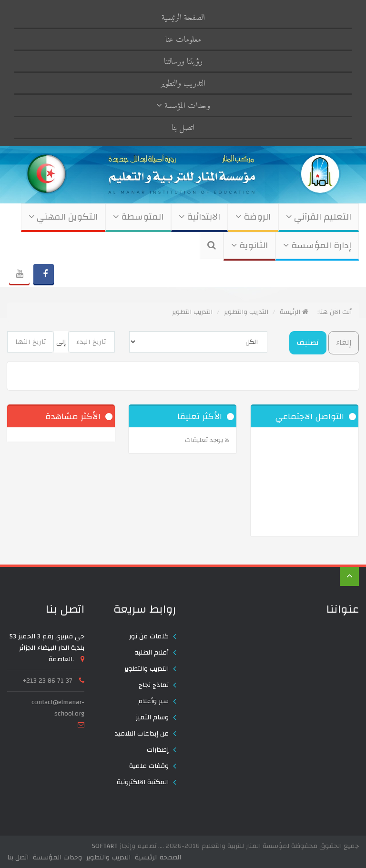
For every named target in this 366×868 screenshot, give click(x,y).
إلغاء (344, 343)
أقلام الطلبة (152, 653)
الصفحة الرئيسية (183, 18)
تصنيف (308, 343)
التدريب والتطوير (183, 84)
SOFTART (105, 846)
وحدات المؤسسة (183, 106)
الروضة (253, 217)
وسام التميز (152, 717)
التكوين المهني (63, 217)
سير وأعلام (153, 701)
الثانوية (249, 246)
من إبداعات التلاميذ (142, 734)
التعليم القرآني (319, 217)
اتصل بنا (183, 128)
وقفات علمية (149, 766)
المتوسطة (138, 217)
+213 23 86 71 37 (48, 681)
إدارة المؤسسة (317, 246)
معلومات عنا (183, 40)
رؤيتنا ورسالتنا (183, 62)
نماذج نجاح (154, 685)
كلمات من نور (149, 636)
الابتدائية (199, 217)
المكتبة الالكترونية (143, 782)
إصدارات (158, 750)
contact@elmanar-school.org (58, 708)
